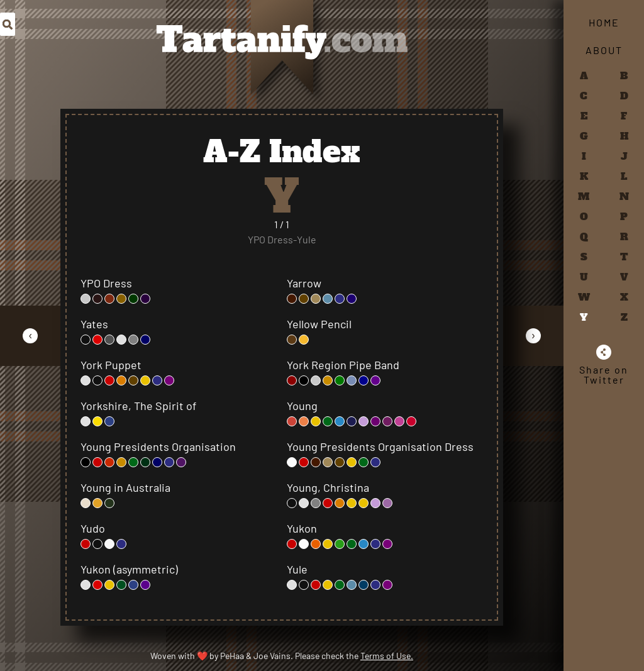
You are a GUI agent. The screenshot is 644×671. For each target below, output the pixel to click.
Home (604, 22)
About (604, 50)
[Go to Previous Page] (30, 335)
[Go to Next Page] (533, 335)
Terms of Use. (387, 656)
